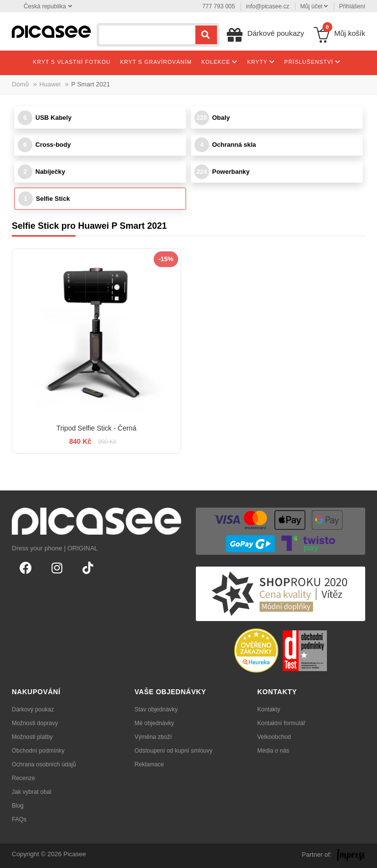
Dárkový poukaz (33, 709)
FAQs (19, 819)
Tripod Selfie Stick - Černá (96, 428)
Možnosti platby (32, 737)
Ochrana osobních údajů (44, 764)
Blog (18, 806)
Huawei (50, 84)
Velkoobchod (274, 737)
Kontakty (269, 709)
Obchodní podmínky (38, 751)
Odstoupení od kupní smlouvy (174, 751)
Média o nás (273, 751)
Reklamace (149, 764)
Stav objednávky (156, 709)
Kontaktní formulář (281, 723)
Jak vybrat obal (32, 792)
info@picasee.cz (268, 6)
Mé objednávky (154, 723)
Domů (20, 84)
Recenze (23, 778)
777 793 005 (219, 6)
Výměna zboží (153, 737)
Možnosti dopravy (35, 723)
